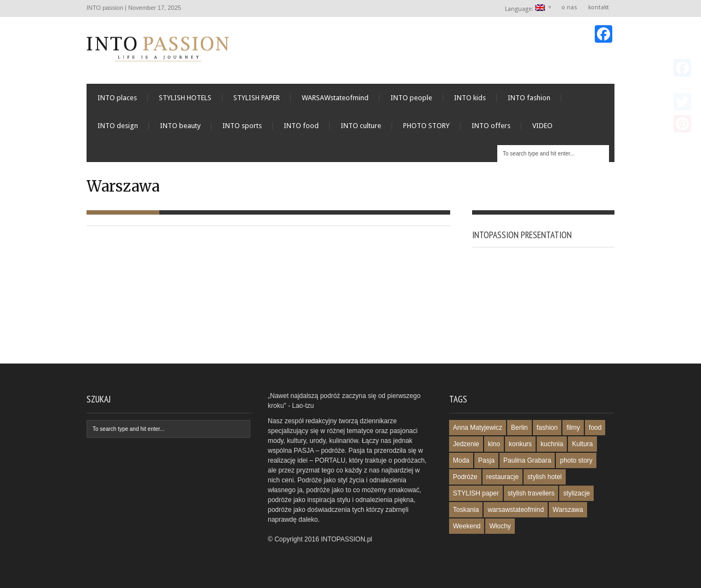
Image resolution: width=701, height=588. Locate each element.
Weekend (467, 526)
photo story (576, 460)
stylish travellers (531, 493)
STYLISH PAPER (257, 98)
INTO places (117, 98)
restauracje (502, 477)
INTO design (118, 126)
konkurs (520, 444)
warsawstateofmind (516, 510)
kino (494, 444)
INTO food (301, 126)
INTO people (411, 98)
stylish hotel (545, 477)
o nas (569, 7)
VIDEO (542, 126)
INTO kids (470, 98)
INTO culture (361, 126)
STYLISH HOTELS (185, 98)
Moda (461, 460)
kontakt (599, 7)
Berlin (519, 428)
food (595, 428)
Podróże (465, 477)
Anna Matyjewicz (478, 428)
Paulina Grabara (527, 460)
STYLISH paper (476, 493)
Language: (525, 8)
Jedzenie (466, 444)
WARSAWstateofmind (335, 98)
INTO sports (242, 126)
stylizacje (576, 493)
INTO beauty (180, 126)
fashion (547, 428)
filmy (573, 428)
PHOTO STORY (426, 126)
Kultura (582, 444)
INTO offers (491, 126)
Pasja (486, 460)
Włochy (500, 526)
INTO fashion (529, 98)
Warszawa (568, 510)
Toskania (466, 510)
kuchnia (552, 444)
